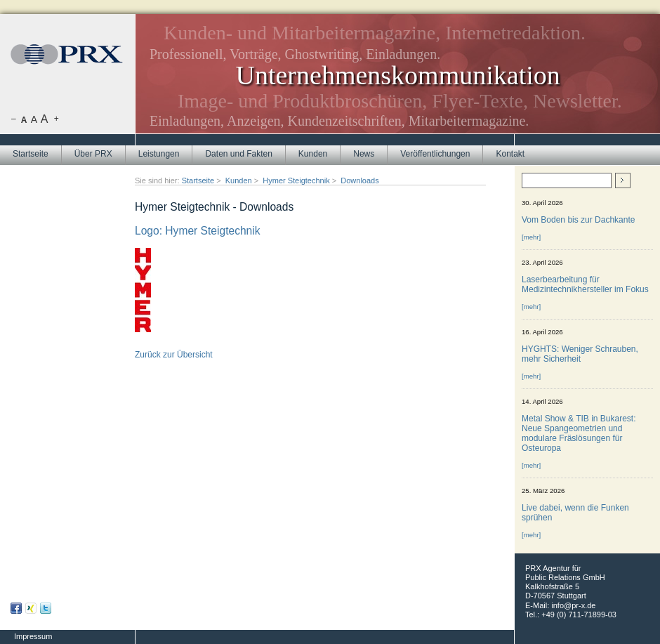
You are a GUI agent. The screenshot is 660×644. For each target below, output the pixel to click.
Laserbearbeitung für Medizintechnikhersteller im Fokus (585, 284)
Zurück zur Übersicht (174, 355)
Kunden (313, 154)
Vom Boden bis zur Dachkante (578, 220)
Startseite (31, 154)
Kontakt (510, 154)
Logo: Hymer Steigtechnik (198, 231)
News (364, 154)
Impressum (33, 636)
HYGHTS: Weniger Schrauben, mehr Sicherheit (580, 354)
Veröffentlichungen (435, 154)
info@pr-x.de (573, 605)
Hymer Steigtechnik (296, 180)
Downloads (359, 180)
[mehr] (531, 237)
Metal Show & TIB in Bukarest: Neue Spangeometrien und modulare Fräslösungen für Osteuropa (579, 433)
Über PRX (93, 154)
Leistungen (159, 154)
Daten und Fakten (238, 154)
